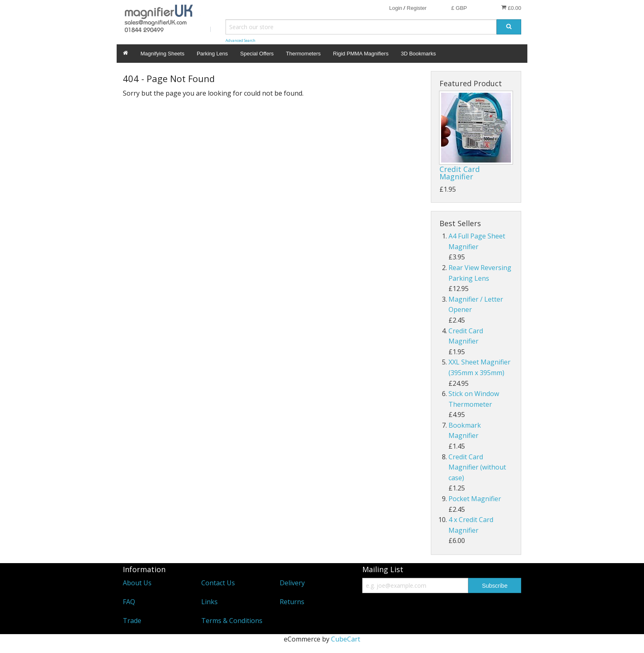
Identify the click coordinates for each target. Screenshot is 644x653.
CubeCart (346, 639)
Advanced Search (240, 40)
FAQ (129, 602)
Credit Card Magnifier (460, 173)
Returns (292, 602)
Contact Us (218, 583)
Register (416, 8)
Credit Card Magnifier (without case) (477, 467)
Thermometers (303, 54)
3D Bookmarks (418, 54)
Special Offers (257, 54)
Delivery (292, 583)
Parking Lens (212, 54)
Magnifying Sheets (162, 54)
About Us (137, 583)
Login (396, 8)
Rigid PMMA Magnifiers (361, 54)
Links (209, 602)
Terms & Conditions (232, 621)
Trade (132, 621)
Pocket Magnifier (475, 499)
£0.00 (511, 8)
